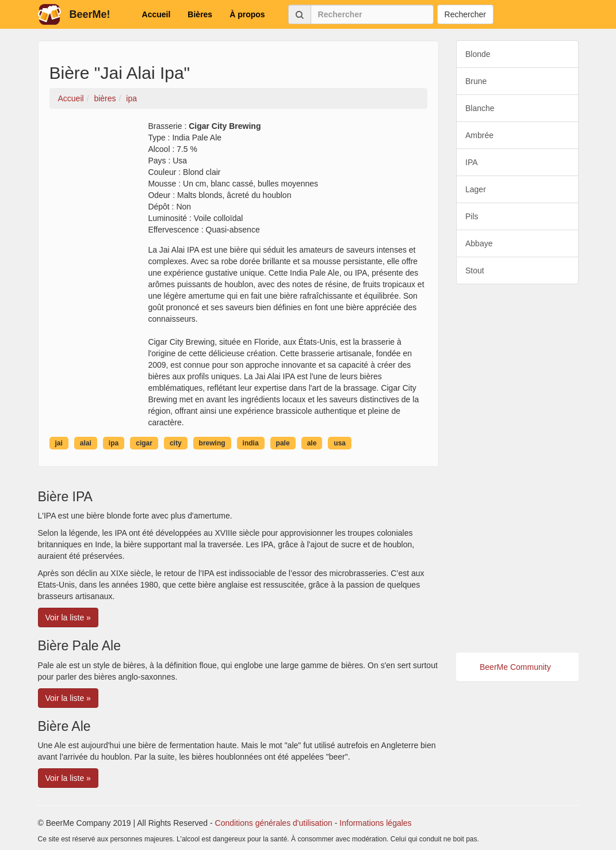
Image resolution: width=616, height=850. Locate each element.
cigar (144, 443)
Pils (472, 216)
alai (86, 443)
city (176, 443)
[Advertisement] (517, 468)
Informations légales (375, 823)
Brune (476, 81)
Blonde (478, 54)
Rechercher (465, 14)
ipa (114, 443)
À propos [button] (247, 14)
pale (283, 443)
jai (59, 443)
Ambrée (479, 135)
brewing (212, 443)
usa (340, 443)
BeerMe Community (515, 667)
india (251, 443)
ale (312, 443)
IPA (472, 162)
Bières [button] (200, 14)
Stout (475, 270)
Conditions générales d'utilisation (274, 823)
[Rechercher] (372, 14)
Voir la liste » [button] (68, 618)
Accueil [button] (156, 14)
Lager (476, 189)
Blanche (480, 108)
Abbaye (479, 243)
